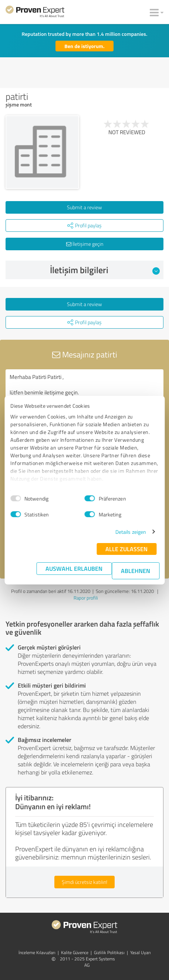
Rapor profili (86, 598)
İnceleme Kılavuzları (37, 952)
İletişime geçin (85, 244)
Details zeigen (131, 532)
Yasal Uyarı (141, 952)
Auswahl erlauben (74, 568)
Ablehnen (136, 571)
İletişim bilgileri (105, 270)
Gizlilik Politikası (109, 952)
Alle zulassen (126, 549)
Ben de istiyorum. (84, 46)
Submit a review (84, 207)
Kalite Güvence (75, 952)
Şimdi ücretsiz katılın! (84, 882)
